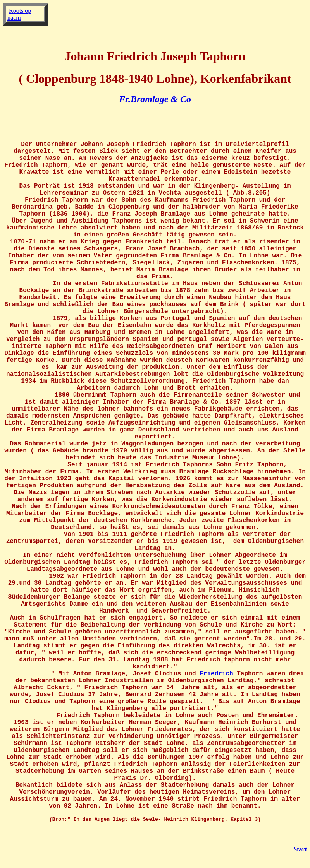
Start (300, 849)
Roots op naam (19, 14)
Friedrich (218, 674)
